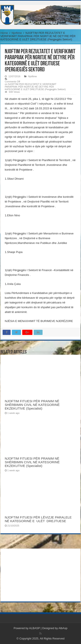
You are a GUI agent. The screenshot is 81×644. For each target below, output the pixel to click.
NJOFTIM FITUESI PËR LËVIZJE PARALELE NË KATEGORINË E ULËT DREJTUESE (38, 519)
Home (4, 33)
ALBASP (35, 628)
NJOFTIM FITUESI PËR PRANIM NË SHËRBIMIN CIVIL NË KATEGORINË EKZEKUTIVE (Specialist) (32, 405)
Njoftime (17, 33)
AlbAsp (63, 628)
